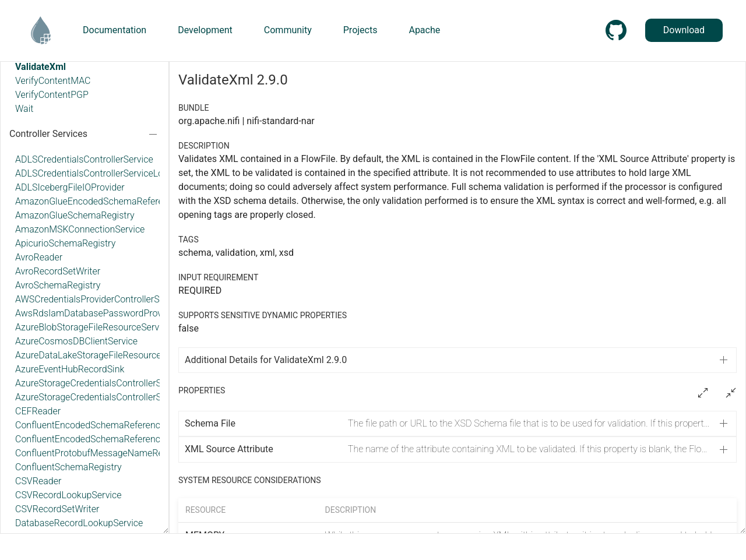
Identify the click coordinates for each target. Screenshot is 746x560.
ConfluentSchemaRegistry (68, 467)
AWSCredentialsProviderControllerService (99, 299)
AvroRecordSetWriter (58, 271)
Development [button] (205, 30)
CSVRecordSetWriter (57, 509)
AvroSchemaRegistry (58, 285)
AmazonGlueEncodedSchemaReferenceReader (111, 201)
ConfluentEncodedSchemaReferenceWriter (102, 439)
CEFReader (38, 411)
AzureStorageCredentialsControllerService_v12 (110, 383)
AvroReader (39, 257)
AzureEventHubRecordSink (70, 369)
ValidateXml (41, 67)
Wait (24, 109)
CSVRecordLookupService (68, 495)
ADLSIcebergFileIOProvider (70, 187)
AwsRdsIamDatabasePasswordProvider (96, 313)
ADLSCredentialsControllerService (84, 159)
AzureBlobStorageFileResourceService (93, 327)
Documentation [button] (115, 30)
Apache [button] (424, 30)
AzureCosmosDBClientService (76, 341)
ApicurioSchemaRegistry (65, 243)
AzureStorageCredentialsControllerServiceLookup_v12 (125, 397)
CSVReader (38, 481)
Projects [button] (360, 30)
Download (684, 30)
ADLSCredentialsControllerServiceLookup (99, 173)
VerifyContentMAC (53, 81)
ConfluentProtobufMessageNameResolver (101, 453)
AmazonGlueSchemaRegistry (75, 215)
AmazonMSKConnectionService (80, 229)
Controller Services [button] (48, 134)
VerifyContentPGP (52, 95)
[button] (458, 424)
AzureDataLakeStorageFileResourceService (103, 355)
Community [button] (288, 30)
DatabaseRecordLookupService (79, 523)
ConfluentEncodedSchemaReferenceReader (105, 425)
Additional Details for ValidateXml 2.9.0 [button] (266, 360)
